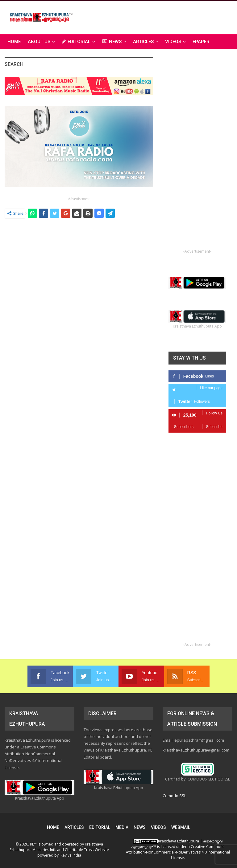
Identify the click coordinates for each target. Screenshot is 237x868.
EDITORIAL (76, 42)
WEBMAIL (181, 827)
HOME (53, 827)
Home (14, 42)
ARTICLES (143, 42)
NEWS (112, 42)
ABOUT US (39, 42)
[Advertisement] (160, 17)
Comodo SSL (174, 796)
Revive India (71, 855)
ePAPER (201, 42)
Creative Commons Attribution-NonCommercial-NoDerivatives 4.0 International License (178, 852)
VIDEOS (173, 42)
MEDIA (122, 827)
